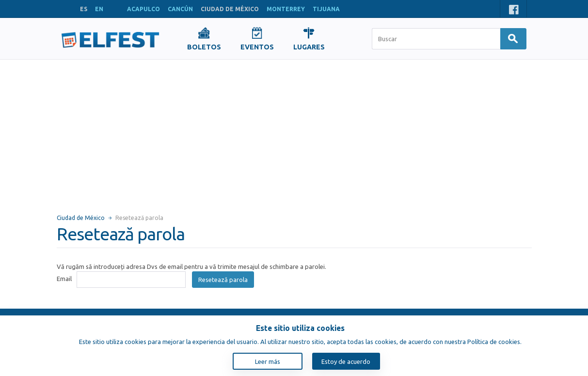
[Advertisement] (294, 132)
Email (64, 279)
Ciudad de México (81, 218)
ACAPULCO (143, 9)
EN (99, 9)
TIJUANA (326, 9)
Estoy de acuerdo (346, 361)
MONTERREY (286, 9)
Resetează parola (223, 280)
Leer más (268, 361)
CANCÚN (180, 9)
